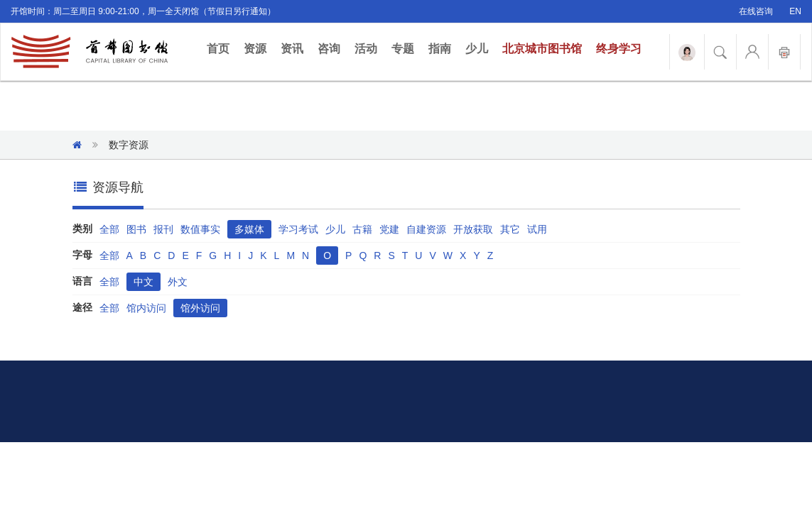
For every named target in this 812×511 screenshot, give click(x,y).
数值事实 (200, 229)
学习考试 (298, 229)
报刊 (163, 229)
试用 (537, 229)
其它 (510, 229)
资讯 (292, 49)
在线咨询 (756, 11)
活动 (366, 49)
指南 (440, 49)
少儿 (477, 49)
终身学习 (619, 49)
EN (795, 11)
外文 (178, 282)
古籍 (362, 229)
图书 (136, 229)
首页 (222, 48)
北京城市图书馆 (542, 49)
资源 (255, 49)
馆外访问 (200, 308)
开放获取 (473, 229)
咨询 (329, 49)
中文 (144, 282)
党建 (389, 229)
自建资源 (426, 229)
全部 (109, 229)
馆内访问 (146, 308)
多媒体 (249, 229)
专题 (403, 49)
